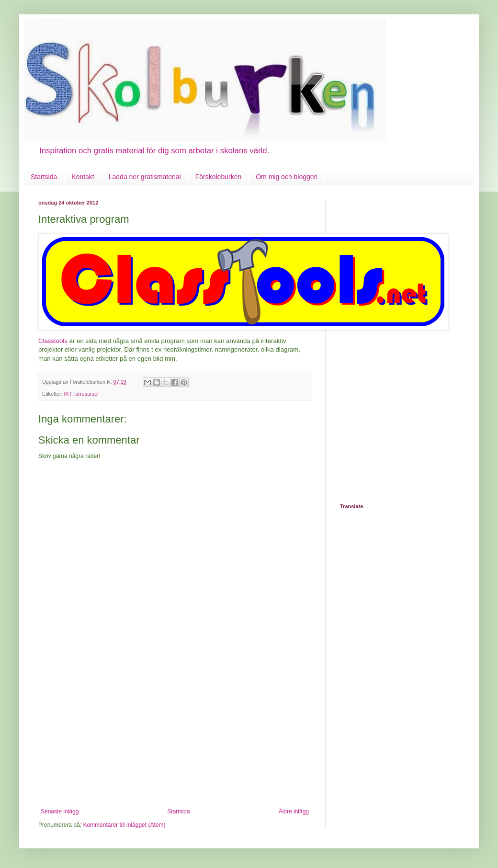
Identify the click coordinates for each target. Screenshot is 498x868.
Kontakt (83, 177)
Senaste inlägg (60, 811)
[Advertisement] (175, 736)
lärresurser (87, 394)
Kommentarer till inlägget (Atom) (124, 825)
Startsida (44, 177)
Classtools (53, 341)
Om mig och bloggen (287, 177)
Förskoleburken (219, 177)
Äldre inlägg (294, 811)
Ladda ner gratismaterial (145, 177)
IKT (68, 394)
